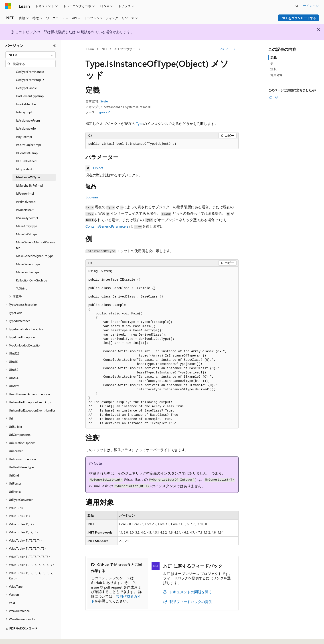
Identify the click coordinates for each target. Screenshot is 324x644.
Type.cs (102, 112)
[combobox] (30, 55)
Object (98, 168)
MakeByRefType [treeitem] (27, 222)
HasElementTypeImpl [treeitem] (30, 84)
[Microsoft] (8, 6)
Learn (90, 49)
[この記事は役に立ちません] (276, 97)
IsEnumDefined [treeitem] (26, 149)
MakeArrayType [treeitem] (27, 214)
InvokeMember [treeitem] (26, 92)
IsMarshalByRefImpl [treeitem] (29, 173)
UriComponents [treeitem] (20, 422)
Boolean (92, 197)
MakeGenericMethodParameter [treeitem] (36, 233)
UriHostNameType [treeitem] (21, 455)
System (105, 101)
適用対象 (277, 75)
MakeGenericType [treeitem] (28, 252)
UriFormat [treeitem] (16, 439)
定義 (273, 57)
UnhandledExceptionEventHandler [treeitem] (32, 398)
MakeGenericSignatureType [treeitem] (35, 244)
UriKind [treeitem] (14, 463)
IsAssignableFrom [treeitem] (28, 108)
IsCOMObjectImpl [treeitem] (28, 132)
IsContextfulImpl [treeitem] (27, 141)
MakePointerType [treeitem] (28, 260)
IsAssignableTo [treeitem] (26, 116)
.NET (104, 49)
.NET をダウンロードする (299, 18)
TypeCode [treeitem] (16, 301)
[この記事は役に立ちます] (271, 97)
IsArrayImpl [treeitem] (24, 100)
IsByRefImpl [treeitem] (24, 124)
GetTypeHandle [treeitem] (26, 76)
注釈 (273, 69)
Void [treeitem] (12, 590)
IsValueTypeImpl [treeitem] (27, 206)
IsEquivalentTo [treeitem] (26, 157)
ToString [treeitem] (22, 276)
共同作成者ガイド (116, 599)
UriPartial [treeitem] (15, 479)
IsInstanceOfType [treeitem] (28, 165)
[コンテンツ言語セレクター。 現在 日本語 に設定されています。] (14, 636)
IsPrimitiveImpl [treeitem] (26, 189)
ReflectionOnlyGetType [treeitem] (31, 268)
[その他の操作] (235, 49)
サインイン (311, 6)
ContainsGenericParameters (107, 226)
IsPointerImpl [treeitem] (25, 181)
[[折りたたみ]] (55, 46)
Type (140, 123)
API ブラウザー (125, 49)
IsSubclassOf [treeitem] (25, 197)
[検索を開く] (297, 6)
